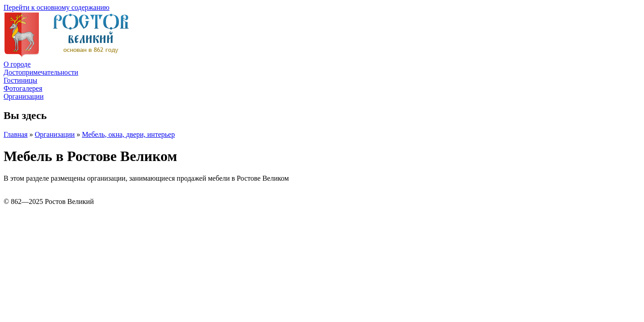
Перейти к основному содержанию (57, 7)
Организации (23, 96)
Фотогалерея (23, 88)
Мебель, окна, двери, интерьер (128, 134)
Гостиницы (20, 80)
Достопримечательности (41, 72)
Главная (16, 134)
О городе (17, 64)
